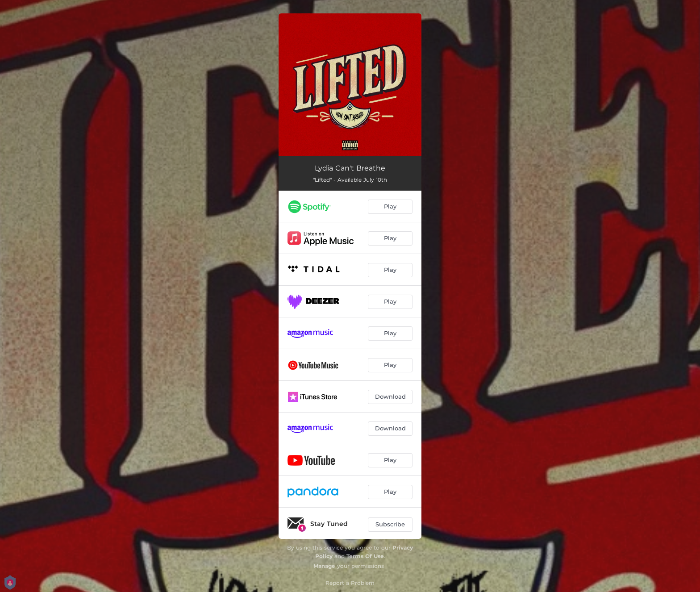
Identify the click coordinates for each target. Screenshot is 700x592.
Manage (324, 566)
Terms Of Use (365, 556)
